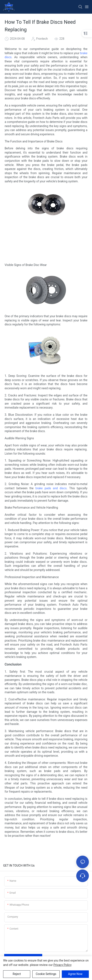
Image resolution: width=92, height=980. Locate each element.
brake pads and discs (51, 488)
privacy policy (62, 965)
